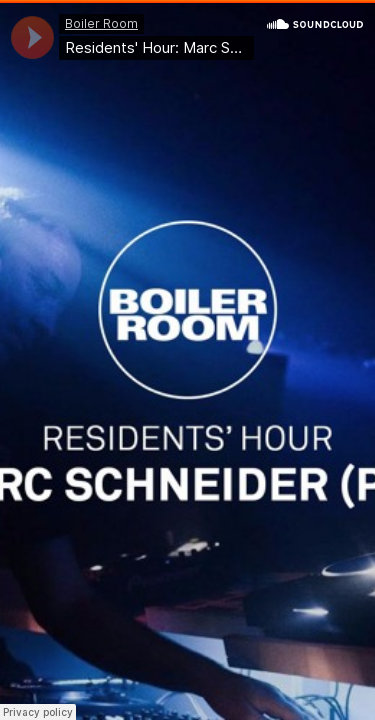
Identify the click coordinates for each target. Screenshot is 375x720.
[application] (32, 37)
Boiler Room (101, 23)
